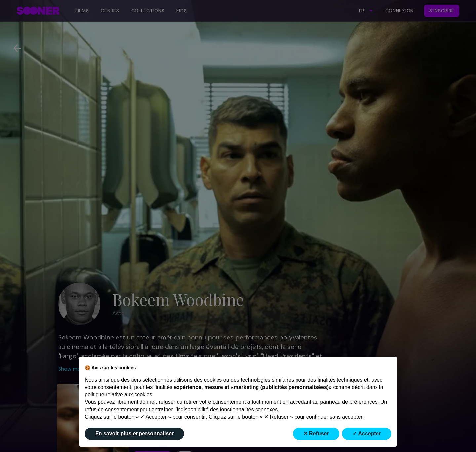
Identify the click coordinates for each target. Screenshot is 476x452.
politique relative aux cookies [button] (119, 395)
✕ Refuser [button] (316, 434)
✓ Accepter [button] (367, 434)
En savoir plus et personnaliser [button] (134, 434)
